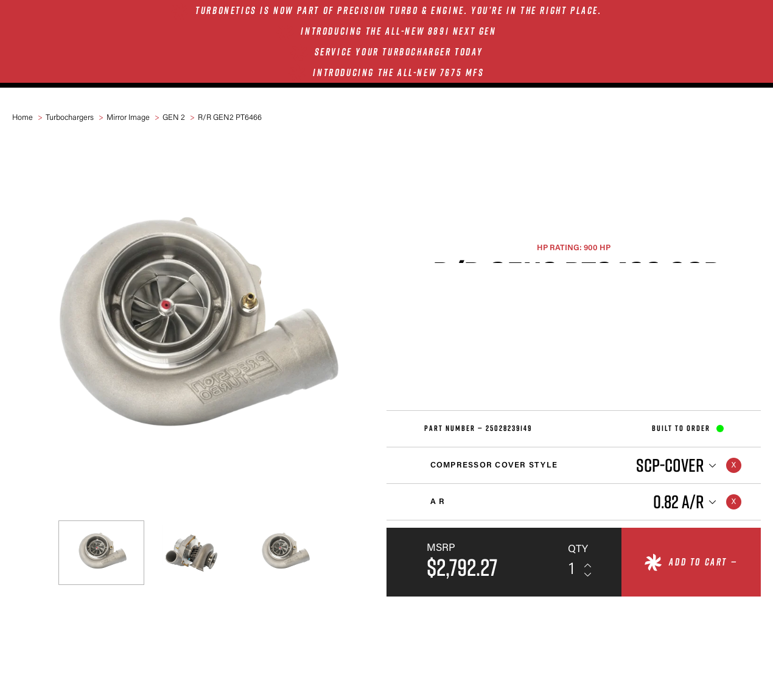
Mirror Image (128, 118)
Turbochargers (70, 118)
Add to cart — (703, 562)
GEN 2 (174, 118)
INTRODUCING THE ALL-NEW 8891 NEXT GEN (398, 31)
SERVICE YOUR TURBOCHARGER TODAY (399, 52)
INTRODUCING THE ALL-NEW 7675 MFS (398, 72)
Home (23, 118)
